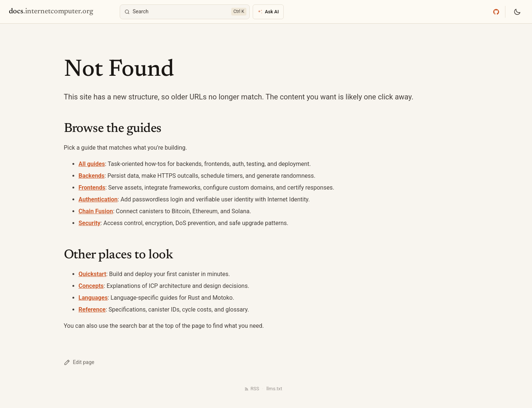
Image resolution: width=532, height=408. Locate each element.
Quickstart (93, 274)
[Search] (185, 12)
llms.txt (274, 389)
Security (90, 223)
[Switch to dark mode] (517, 12)
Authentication (98, 199)
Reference (92, 310)
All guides (92, 164)
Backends (92, 176)
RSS (252, 389)
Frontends (92, 188)
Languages (93, 298)
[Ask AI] (268, 12)
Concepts (91, 286)
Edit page (79, 362)
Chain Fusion (96, 211)
